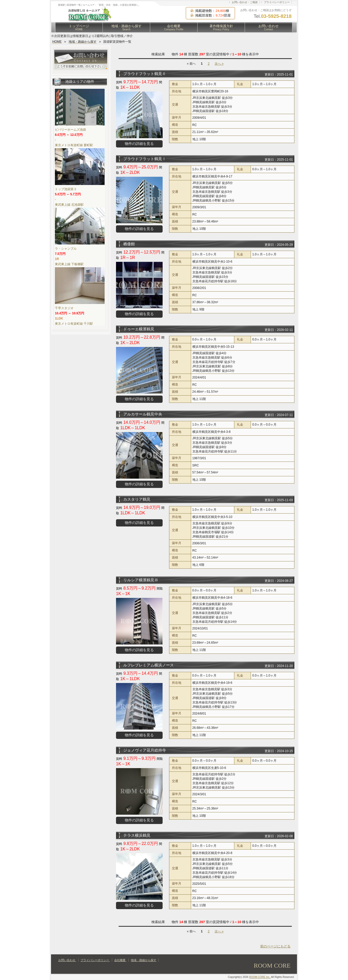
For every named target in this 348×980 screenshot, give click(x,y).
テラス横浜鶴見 (137, 835)
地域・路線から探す (126, 27)
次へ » (219, 64)
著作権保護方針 (221, 27)
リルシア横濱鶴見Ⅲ (141, 580)
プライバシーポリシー (277, 2)
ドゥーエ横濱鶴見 (139, 329)
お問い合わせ (269, 27)
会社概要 (174, 27)
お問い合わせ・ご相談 (245, 2)
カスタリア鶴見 (137, 499)
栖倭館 (129, 244)
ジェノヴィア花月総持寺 (145, 750)
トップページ (79, 27)
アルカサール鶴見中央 (143, 414)
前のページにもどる (275, 946)
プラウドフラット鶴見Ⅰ (145, 159)
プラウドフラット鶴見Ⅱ (145, 74)
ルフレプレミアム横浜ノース (148, 665)
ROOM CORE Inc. (260, 977)
